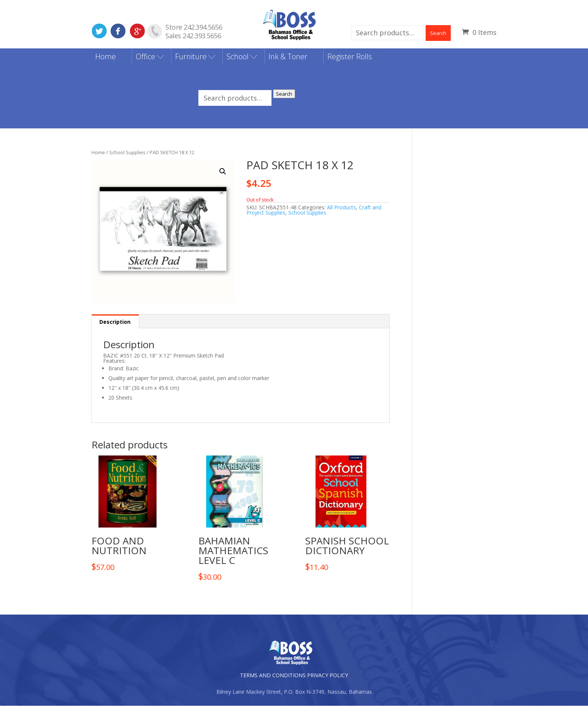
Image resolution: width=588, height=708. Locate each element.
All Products (341, 209)
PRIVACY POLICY (328, 677)
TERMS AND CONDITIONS (273, 677)
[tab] (115, 324)
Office (145, 59)
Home (106, 59)
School (238, 59)
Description (115, 324)
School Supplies (127, 154)
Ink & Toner (288, 59)
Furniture (191, 59)
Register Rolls (350, 59)
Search (438, 33)
